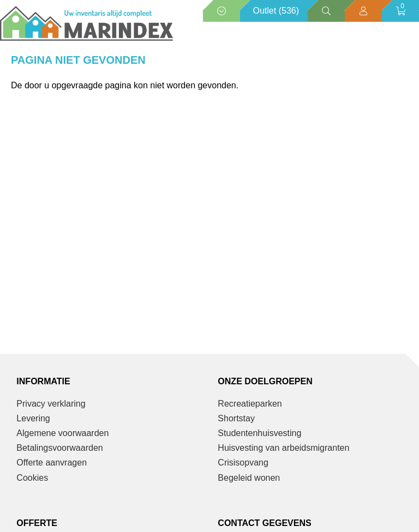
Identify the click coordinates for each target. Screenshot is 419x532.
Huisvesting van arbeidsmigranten (283, 448)
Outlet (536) (276, 11)
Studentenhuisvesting (259, 433)
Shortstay (236, 418)
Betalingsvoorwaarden (59, 448)
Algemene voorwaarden (62, 433)
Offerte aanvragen (52, 463)
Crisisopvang (243, 463)
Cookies (32, 478)
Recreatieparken (250, 404)
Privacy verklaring (51, 404)
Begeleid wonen (249, 478)
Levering (33, 418)
